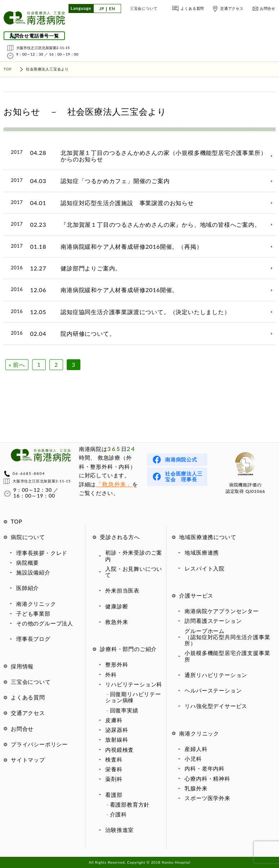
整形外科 (117, 664)
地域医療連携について (208, 537)
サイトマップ (28, 760)
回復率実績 (124, 710)
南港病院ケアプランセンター (222, 611)
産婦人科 (196, 749)
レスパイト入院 (205, 568)
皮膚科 (114, 720)
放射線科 (117, 739)
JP (102, 9)
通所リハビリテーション (216, 675)
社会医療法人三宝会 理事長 (184, 476)
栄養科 (114, 769)
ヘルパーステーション (213, 690)
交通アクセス (232, 8)
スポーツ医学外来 (207, 798)
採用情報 (22, 666)
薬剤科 (114, 779)
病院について (28, 537)
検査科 (114, 759)
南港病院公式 (181, 459)
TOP (17, 521)
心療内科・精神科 (207, 778)
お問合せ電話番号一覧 (34, 36)
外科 (111, 674)
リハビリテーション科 (134, 684)
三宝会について (144, 8)
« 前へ (17, 364)
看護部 (114, 795)
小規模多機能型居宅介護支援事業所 (227, 656)
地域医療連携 (202, 552)
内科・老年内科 (205, 768)
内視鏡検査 (119, 750)
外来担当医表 (122, 590)
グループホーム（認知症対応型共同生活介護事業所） (227, 637)
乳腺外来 (196, 788)
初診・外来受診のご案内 (134, 555)
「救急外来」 (114, 484)
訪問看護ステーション (213, 621)
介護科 (118, 814)
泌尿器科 (117, 730)
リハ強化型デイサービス (216, 706)
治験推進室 (119, 830)
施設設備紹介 (33, 572)
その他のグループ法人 (45, 623)
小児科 (193, 759)
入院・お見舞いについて (134, 572)
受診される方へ (120, 537)
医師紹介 (28, 588)
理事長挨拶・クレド (42, 553)
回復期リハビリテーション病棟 (133, 697)
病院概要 (28, 563)
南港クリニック (36, 604)
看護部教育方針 (130, 804)
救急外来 (117, 622)
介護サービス (196, 595)
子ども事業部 (33, 613)
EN (112, 9)
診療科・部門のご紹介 (128, 649)
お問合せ (268, 8)
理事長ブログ (33, 639)
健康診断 (117, 606)
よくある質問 (192, 8)
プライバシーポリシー (39, 744)
